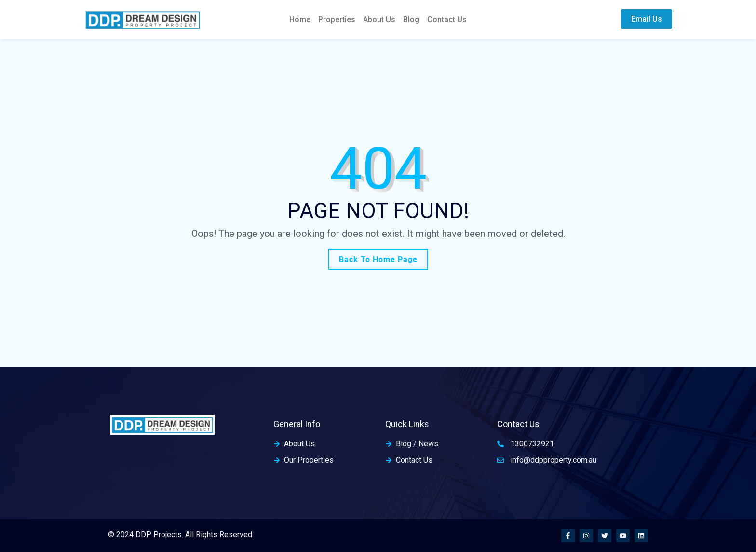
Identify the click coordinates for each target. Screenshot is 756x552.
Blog (411, 20)
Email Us (647, 19)
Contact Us (447, 20)
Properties (337, 20)
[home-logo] (143, 19)
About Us (379, 20)
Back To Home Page (378, 259)
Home (300, 20)
